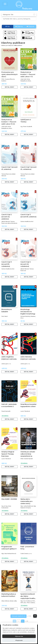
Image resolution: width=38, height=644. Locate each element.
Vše (8, 27)
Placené (30, 27)
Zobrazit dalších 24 (19, 616)
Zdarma (19, 27)
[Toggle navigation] (5, 4)
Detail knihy (9, 87)
